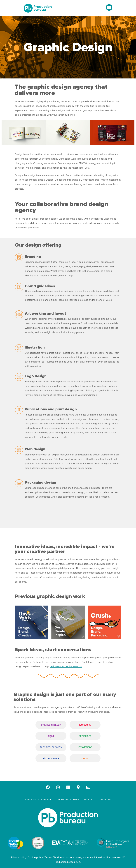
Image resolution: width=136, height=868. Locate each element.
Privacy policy (19, 857)
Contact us (104, 800)
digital (52, 736)
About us (30, 800)
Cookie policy (35, 857)
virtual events (52, 758)
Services (46, 800)
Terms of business (54, 857)
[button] (109, 7)
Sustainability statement (108, 857)
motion (84, 758)
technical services (52, 747)
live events (84, 725)
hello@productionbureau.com (66, 666)
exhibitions (84, 736)
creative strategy (52, 725)
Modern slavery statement (80, 857)
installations (84, 747)
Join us (88, 800)
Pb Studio (63, 800)
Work (76, 800)
